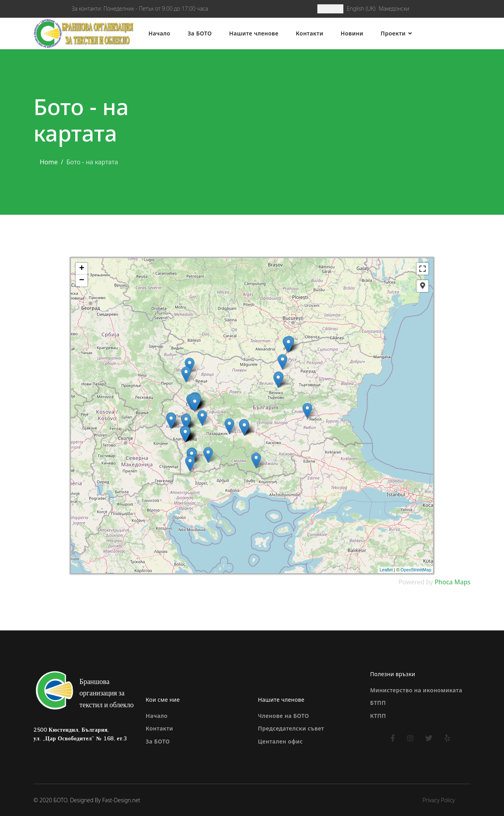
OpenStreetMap (416, 570)
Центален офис (280, 741)
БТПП (378, 703)
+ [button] (82, 269)
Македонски (394, 8)
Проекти (393, 33)
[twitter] (429, 738)
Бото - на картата (174, 65)
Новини (352, 33)
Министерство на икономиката (416, 690)
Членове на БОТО (283, 716)
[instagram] (410, 738)
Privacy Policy (439, 800)
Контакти (309, 33)
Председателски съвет (291, 728)
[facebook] (393, 738)
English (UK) (361, 8)
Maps (462, 582)
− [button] (82, 281)
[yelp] (447, 738)
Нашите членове (254, 33)
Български (331, 8)
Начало (159, 33)
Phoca (444, 582)
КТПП (378, 716)
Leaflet (386, 570)
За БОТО (200, 33)
